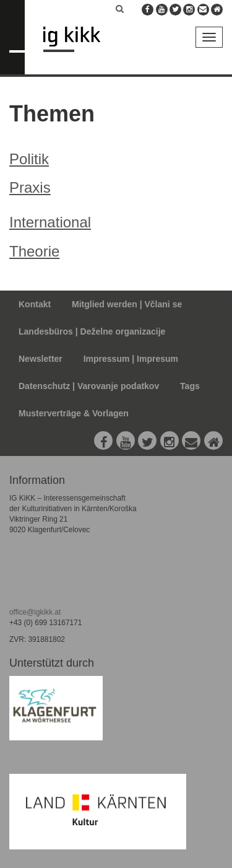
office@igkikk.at (35, 612)
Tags (190, 386)
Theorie (34, 251)
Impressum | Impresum (131, 359)
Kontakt (35, 304)
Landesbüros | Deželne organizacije (92, 331)
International (50, 222)
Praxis (30, 187)
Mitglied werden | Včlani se (127, 304)
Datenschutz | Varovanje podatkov (89, 386)
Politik (29, 159)
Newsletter (41, 359)
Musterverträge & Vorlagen (74, 413)
